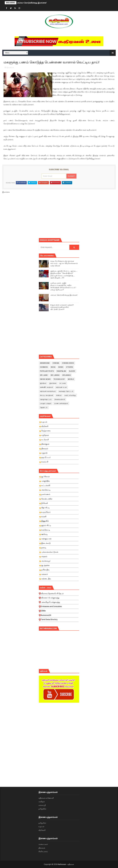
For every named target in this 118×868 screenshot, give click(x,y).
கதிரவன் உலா (61, 387)
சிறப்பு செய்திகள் (47, 395)
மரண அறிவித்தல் (61, 403)
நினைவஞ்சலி (60, 399)
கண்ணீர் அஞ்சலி (47, 387)
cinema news (68, 363)
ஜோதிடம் (44, 407)
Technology (59, 379)
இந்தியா (43, 383)
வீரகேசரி (42, 830)
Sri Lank (44, 375)
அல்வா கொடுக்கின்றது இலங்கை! (32, 3)
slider (72, 371)
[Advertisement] (78, 217)
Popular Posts (47, 371)
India (53, 367)
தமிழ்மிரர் (42, 823)
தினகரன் (42, 848)
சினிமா (59, 395)
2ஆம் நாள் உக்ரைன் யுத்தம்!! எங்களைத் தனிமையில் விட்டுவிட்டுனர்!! (62, 307)
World (71, 379)
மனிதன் (42, 802)
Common (44, 367)
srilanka (66, 375)
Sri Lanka (55, 375)
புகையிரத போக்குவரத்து (59, 603)
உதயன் (41, 827)
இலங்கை (10, 67)
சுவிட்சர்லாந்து (70, 395)
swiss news (45, 379)
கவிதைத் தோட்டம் (66, 391)
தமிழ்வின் (42, 809)
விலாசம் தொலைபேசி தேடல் (59, 594)
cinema (56, 363)
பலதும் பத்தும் (46, 403)
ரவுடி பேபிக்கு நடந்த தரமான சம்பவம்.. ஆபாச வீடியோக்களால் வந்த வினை (64, 263)
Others (70, 367)
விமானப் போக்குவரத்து (59, 598)
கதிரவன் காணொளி (46, 798)
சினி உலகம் (43, 851)
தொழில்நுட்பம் (46, 399)
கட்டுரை (63, 383)
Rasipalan (61, 371)
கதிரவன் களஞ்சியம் (48, 391)
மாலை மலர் (43, 844)
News (61, 367)
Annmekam (45, 363)
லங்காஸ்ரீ (42, 805)
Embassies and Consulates (59, 607)
